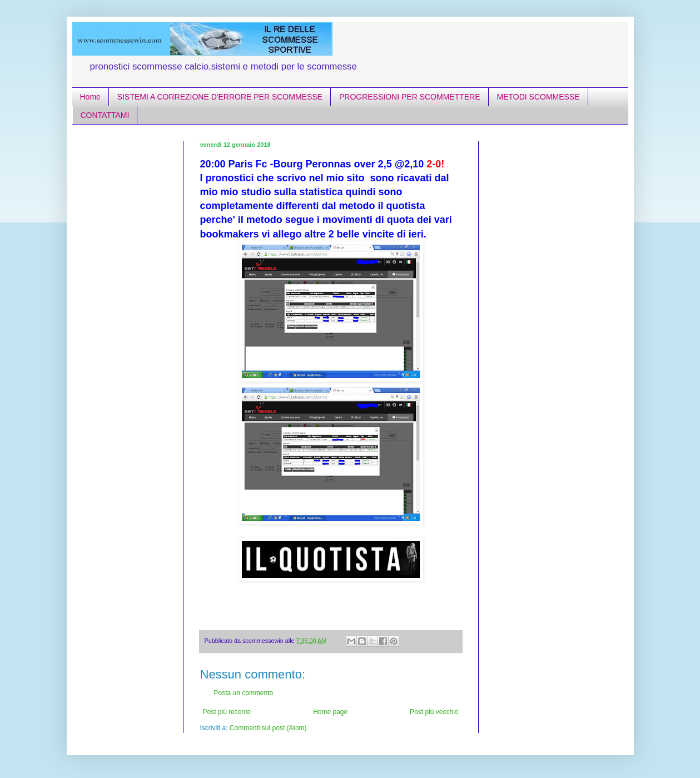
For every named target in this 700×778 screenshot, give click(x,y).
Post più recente (227, 712)
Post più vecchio (434, 712)
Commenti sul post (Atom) (268, 728)
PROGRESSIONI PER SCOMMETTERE (410, 97)
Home (90, 97)
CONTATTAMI (105, 115)
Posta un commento (244, 693)
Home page (330, 712)
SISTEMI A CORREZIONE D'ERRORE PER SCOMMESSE (220, 97)
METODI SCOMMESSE (538, 97)
